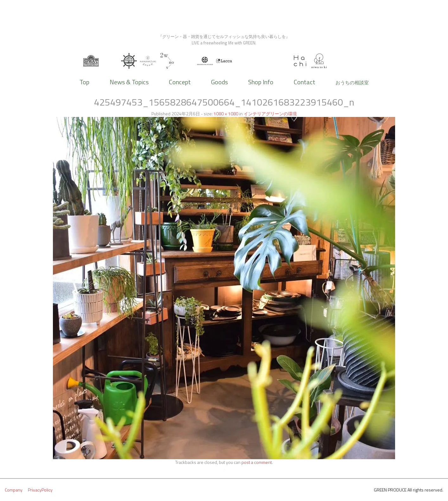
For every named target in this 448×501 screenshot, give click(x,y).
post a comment (257, 462)
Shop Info (261, 82)
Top (84, 82)
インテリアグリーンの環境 (270, 114)
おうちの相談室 (352, 83)
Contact (304, 82)
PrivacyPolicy (40, 490)
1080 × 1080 (226, 114)
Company (14, 490)
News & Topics (129, 82)
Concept (180, 82)
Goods (219, 82)
